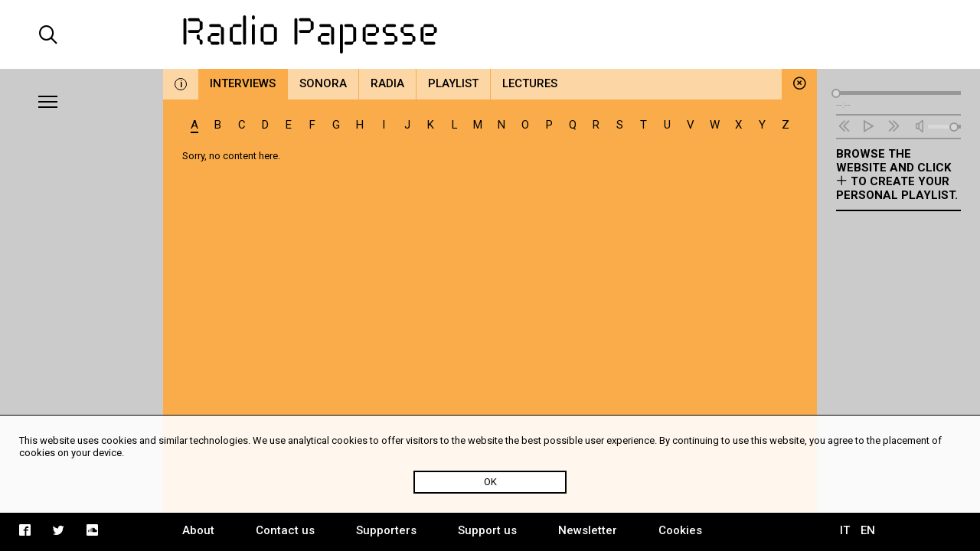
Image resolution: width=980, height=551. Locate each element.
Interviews (243, 83)
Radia (387, 83)
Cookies (680, 530)
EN (868, 530)
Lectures (530, 83)
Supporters (386, 530)
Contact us (285, 530)
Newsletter (588, 530)
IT (845, 530)
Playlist (453, 83)
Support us (487, 530)
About (198, 530)
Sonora (323, 83)
